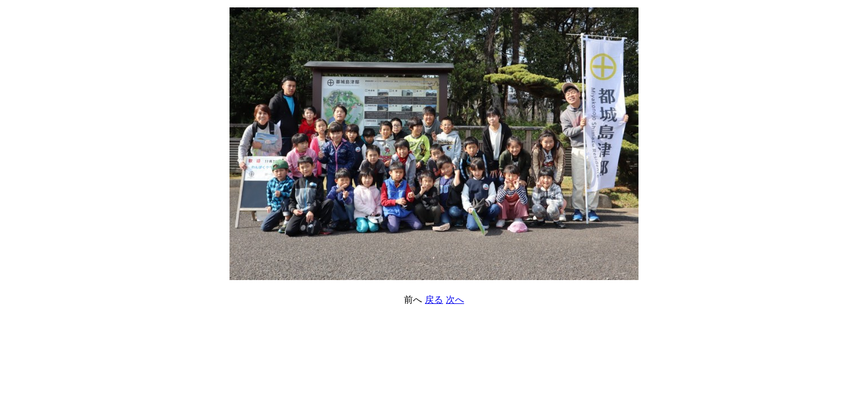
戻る (434, 300)
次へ (455, 300)
